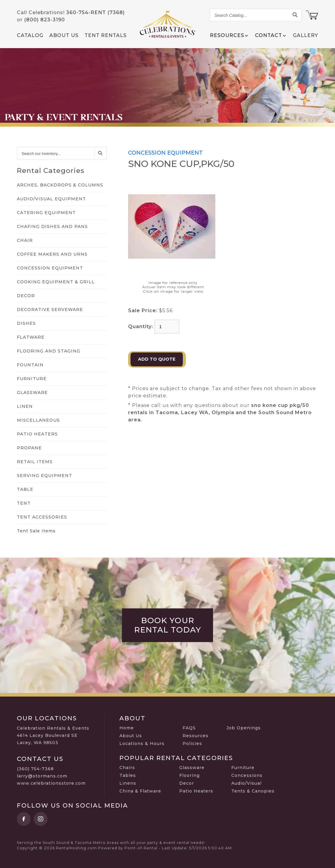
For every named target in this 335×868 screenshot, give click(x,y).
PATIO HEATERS (37, 434)
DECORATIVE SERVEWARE (50, 309)
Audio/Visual (246, 783)
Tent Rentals (106, 35)
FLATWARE (31, 337)
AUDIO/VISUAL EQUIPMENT (51, 199)
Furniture (243, 768)
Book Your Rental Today (168, 625)
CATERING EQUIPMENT (46, 213)
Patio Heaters (196, 791)
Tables (128, 775)
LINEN (25, 406)
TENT (24, 503)
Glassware (192, 768)
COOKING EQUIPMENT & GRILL (56, 282)
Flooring (189, 775)
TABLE (25, 489)
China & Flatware (140, 791)
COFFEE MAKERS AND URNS (52, 254)
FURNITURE (32, 379)
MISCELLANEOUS (38, 420)
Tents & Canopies (253, 791)
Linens (128, 783)
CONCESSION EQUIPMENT (50, 268)
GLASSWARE (32, 392)
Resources (195, 736)
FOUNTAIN (30, 365)
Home (127, 728)
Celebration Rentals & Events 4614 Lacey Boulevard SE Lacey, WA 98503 (53, 735)
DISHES (26, 323)
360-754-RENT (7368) (95, 12)
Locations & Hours (142, 743)
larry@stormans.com (42, 776)
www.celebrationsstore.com (51, 783)
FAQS (189, 728)
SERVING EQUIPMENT (45, 476)
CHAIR (25, 240)
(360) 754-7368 (35, 769)
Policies (192, 743)
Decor (187, 783)
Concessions (247, 775)
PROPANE (29, 448)
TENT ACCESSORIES (42, 517)
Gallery (306, 35)
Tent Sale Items (36, 531)
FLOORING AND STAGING (49, 351)
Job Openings (244, 728)
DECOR (26, 296)
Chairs (127, 768)
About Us (64, 35)
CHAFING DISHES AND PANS (52, 226)
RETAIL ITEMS (35, 462)
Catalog (30, 35)
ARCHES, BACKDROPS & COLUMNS (60, 185)
